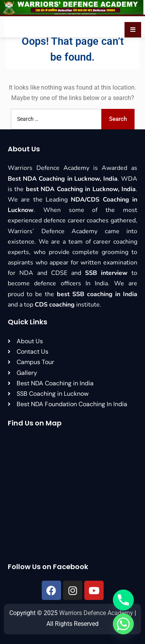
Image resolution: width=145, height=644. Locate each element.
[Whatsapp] (123, 624)
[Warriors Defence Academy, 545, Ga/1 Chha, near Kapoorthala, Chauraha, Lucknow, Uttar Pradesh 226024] (72, 495)
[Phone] (123, 600)
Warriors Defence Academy (96, 613)
